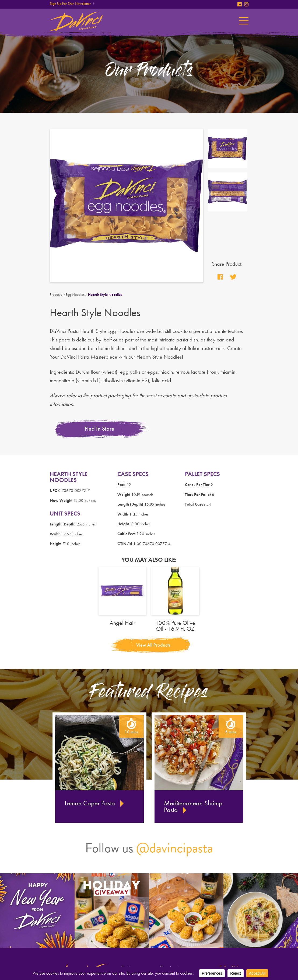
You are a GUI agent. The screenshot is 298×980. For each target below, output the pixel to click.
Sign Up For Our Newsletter (70, 4)
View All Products (153, 645)
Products (56, 295)
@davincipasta (175, 848)
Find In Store (99, 429)
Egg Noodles (75, 295)
